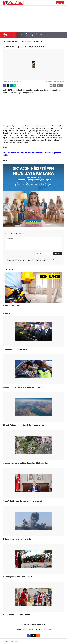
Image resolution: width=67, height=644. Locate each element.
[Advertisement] (33, 19)
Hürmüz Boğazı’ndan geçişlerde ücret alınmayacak (37, 35)
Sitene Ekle (48, 630)
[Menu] (58, 3)
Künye (25, 630)
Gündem (16, 42)
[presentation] (10, 35)
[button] (55, 85)
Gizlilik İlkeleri (39, 630)
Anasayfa (7, 42)
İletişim (31, 630)
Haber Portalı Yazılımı (12, 641)
